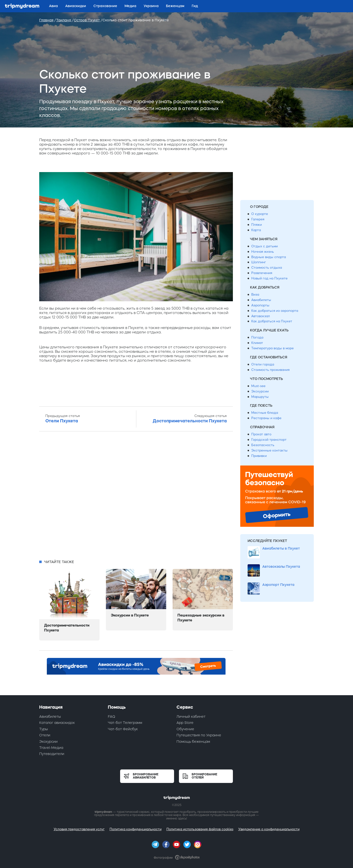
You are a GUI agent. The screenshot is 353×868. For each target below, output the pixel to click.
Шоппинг (259, 262)
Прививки (259, 456)
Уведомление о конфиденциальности (269, 829)
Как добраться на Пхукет (272, 321)
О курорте (260, 214)
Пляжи (257, 225)
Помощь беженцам (193, 742)
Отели (45, 735)
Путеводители (52, 754)
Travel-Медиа (51, 748)
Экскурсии (260, 391)
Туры (44, 729)
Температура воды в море (272, 348)
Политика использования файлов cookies (200, 829)
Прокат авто (261, 434)
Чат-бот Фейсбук (123, 729)
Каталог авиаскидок (57, 723)
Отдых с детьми (265, 246)
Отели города (263, 364)
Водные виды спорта (269, 257)
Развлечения (262, 273)
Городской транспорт (269, 440)
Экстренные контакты (269, 450)
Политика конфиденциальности (136, 829)
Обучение (185, 729)
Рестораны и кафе (266, 418)
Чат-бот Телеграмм (125, 723)
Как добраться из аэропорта (275, 311)
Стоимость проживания (270, 370)
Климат (257, 343)
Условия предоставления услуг (79, 829)
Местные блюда (265, 413)
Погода (257, 337)
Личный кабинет (191, 717)
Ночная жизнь (263, 252)
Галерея (258, 219)
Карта (256, 230)
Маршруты (260, 397)
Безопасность (263, 445)
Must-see (258, 386)
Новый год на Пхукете (269, 278)
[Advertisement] (136, 497)
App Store (185, 723)
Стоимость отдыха (267, 268)
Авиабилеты (261, 300)
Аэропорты (260, 305)
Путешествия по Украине (199, 735)
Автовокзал (261, 316)
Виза (255, 295)
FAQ (112, 717)
